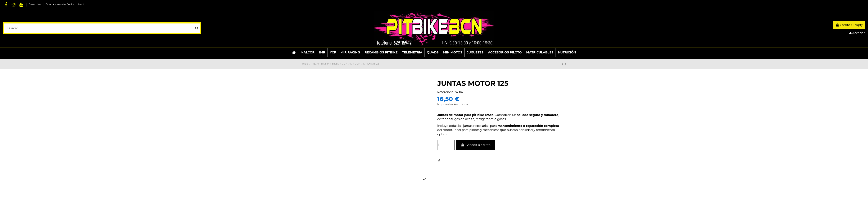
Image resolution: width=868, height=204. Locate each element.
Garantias (35, 4)
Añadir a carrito (476, 145)
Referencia (445, 92)
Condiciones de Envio (60, 4)
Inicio (82, 4)
